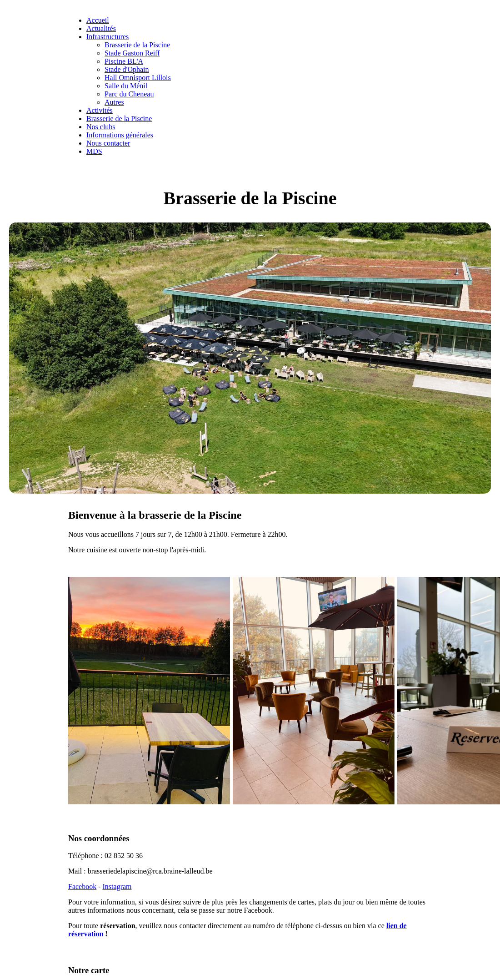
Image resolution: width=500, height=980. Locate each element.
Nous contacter (108, 143)
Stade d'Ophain (127, 69)
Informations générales (120, 135)
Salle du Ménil (126, 86)
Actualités (101, 28)
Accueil (98, 20)
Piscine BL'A (124, 61)
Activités (100, 110)
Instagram (117, 887)
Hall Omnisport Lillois (138, 78)
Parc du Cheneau (129, 94)
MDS (94, 151)
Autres (114, 102)
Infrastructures (107, 37)
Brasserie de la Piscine (137, 45)
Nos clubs (101, 127)
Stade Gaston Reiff (132, 53)
